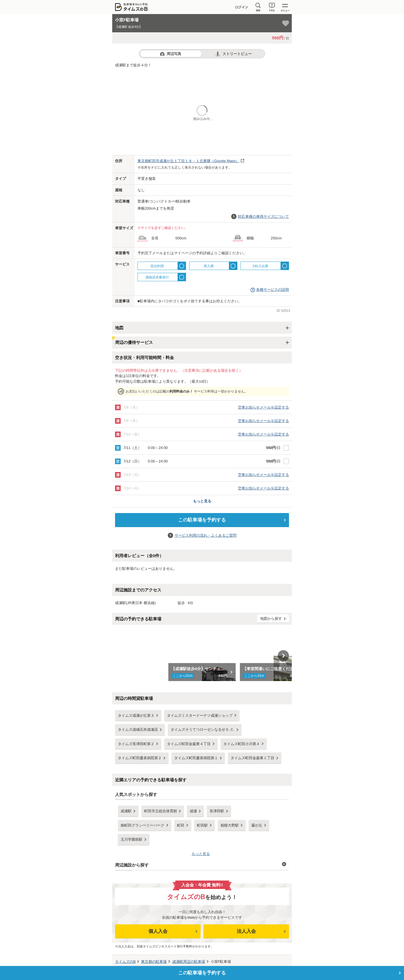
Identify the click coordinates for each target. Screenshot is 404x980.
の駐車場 (154, 962)
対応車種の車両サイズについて (263, 216)
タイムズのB (125, 962)
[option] (202, 656)
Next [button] (283, 656)
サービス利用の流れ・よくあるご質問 (206, 535)
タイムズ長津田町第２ (136, 744)
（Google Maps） (188, 161)
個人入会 (158, 931)
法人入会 (246, 931)
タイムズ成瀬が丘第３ (136, 715)
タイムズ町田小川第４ (242, 744)
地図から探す (271, 619)
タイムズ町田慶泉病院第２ (140, 758)
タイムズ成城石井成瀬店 (138, 730)
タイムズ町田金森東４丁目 (189, 744)
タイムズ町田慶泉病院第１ (196, 758)
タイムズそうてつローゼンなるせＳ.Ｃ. (203, 730)
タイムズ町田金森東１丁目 (252, 758)
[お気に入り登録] (286, 23)
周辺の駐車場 (189, 962)
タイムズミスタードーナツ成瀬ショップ (200, 715)
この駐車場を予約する (202, 520)
